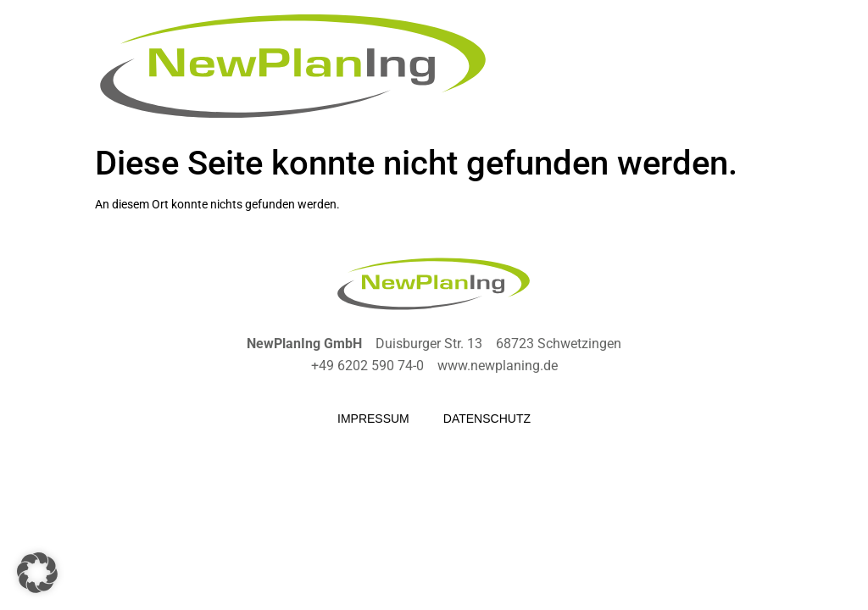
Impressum (373, 419)
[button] (37, 573)
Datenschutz (487, 419)
